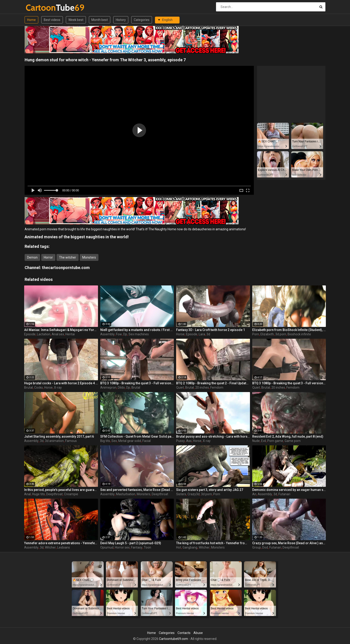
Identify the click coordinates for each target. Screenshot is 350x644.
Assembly (107, 334)
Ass (189, 441)
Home (31, 20)
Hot (179, 547)
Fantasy (137, 547)
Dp (125, 334)
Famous (71, 441)
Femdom (217, 387)
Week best (76, 20)
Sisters (181, 494)
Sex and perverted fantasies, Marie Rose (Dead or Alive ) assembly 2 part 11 (137, 490)
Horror (48, 257)
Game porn (293, 441)
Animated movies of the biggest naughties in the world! (77, 237)
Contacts (184, 633)
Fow (119, 334)
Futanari (284, 494)
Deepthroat (54, 494)
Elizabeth (267, 334)
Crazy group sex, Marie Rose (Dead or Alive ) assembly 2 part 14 (289, 543)
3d (208, 334)
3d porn (281, 334)
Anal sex (58, 334)
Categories (142, 20)
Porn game (275, 441)
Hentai (70, 334)
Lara (202, 334)
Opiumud (107, 547)
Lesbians (64, 547)
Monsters (89, 257)
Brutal (28, 387)
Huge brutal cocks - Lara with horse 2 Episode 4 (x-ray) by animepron (61, 383)
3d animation (54, 441)
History (121, 20)
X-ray (58, 387)
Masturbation (126, 494)
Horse (180, 334)
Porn (256, 334)
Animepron (108, 387)
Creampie (71, 494)
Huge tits (39, 494)
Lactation (44, 334)
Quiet (180, 387)
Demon (32, 257)
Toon (147, 547)
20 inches (202, 387)
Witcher (50, 547)
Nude (256, 441)
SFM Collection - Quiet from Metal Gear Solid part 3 (137, 436)
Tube (38, 8)
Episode (30, 334)
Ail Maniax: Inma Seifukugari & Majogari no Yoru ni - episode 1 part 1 (61, 330)
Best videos (52, 20)
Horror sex (122, 547)
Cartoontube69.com (174, 639)
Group (257, 547)
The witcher (68, 257)
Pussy (180, 441)
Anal (27, 494)
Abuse (198, 633)
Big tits (105, 441)
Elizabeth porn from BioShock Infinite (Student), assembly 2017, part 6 (289, 330)
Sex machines (139, 334)
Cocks (39, 387)
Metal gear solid (130, 441)
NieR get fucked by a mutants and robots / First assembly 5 (137, 330)
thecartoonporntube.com (66, 268)
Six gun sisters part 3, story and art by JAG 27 (210, 490)
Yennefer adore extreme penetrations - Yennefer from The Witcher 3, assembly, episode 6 (61, 543)
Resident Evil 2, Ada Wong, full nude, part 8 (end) (288, 436)
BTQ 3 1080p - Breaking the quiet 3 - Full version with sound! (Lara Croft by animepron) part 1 (289, 383)
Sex (114, 441)
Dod (265, 547)
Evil (264, 441)
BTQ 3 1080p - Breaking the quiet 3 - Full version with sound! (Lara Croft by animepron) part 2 (137, 383)
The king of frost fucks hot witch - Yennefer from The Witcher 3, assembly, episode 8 (213, 543)
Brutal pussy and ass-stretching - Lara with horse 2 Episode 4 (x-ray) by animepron (213, 436)
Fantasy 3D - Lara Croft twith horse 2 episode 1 (211, 330)
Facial (147, 441)
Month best (100, 20)
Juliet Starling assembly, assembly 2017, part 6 (59, 436)
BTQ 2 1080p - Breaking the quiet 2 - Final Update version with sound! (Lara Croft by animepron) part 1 (213, 383)
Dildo (121, 387)
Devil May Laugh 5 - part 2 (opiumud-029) (131, 543)
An (254, 494)
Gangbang (190, 547)
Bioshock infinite (299, 334)
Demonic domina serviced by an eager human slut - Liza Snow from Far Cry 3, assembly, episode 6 (289, 490)
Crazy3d (194, 494)
